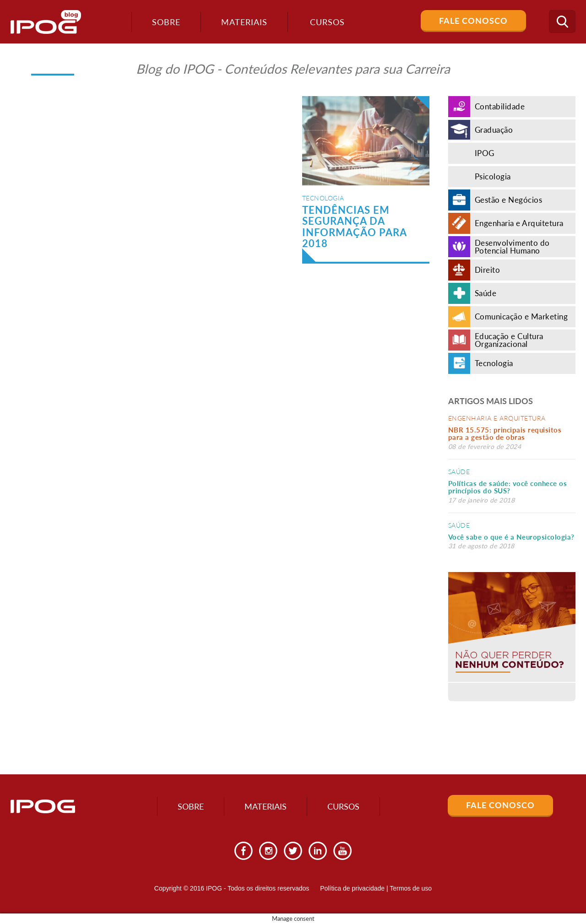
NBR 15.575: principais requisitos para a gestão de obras (505, 434)
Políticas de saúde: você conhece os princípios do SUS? (508, 487)
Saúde (459, 472)
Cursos (343, 806)
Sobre (166, 22)
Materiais (244, 22)
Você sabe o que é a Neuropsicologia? (511, 537)
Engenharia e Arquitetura (497, 418)
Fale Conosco (473, 21)
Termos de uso (411, 888)
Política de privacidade (352, 888)
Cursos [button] (327, 22)
